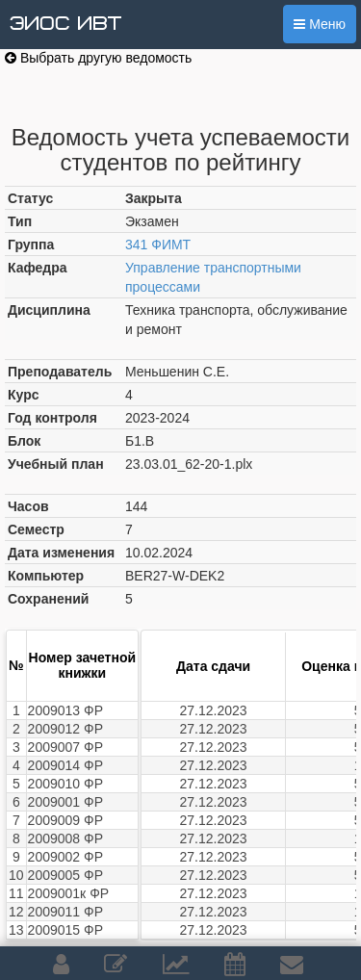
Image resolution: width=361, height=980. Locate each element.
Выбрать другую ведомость (98, 58)
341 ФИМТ (158, 245)
